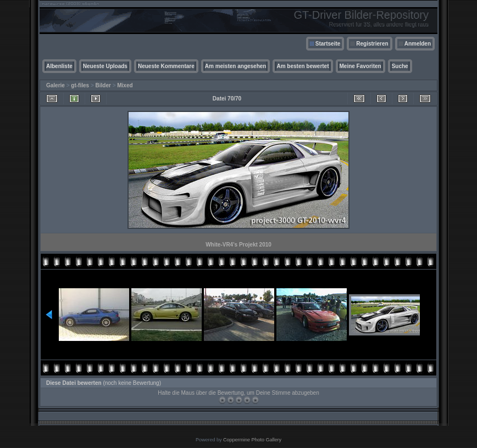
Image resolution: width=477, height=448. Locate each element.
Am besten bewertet (303, 66)
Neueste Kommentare (166, 66)
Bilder (103, 85)
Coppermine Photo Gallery (252, 440)
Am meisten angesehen (236, 66)
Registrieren (372, 44)
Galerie (56, 85)
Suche (400, 66)
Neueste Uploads (105, 66)
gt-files (80, 85)
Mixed (125, 85)
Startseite (328, 44)
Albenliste (59, 66)
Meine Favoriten (360, 66)
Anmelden (418, 44)
